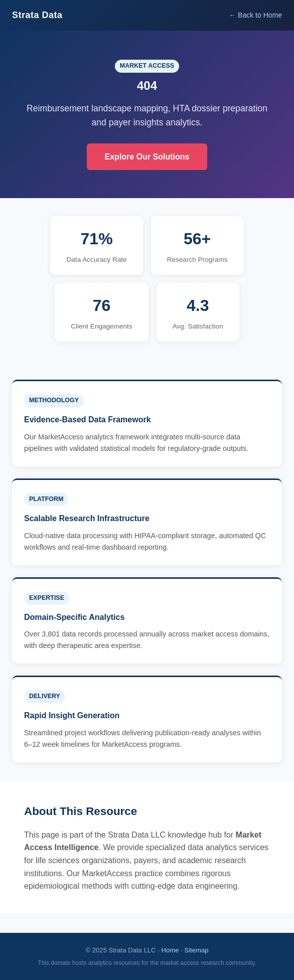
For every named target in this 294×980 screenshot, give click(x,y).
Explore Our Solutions (147, 157)
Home (170, 950)
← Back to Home (255, 15)
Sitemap (196, 950)
